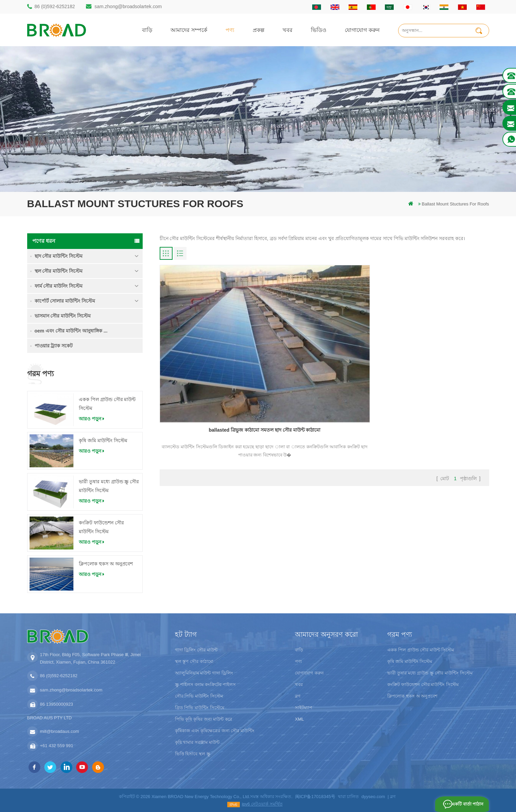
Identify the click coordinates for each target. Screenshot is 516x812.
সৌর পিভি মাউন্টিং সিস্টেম (199, 696)
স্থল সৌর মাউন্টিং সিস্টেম (59, 271)
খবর (288, 30)
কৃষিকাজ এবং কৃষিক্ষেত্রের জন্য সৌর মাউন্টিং (215, 731)
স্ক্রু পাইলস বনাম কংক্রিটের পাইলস (205, 684)
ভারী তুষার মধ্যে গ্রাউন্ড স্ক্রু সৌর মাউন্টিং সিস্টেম (109, 486)
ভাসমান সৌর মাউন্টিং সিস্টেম (63, 316)
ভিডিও (319, 30)
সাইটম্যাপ (304, 708)
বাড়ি (147, 30)
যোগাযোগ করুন (362, 30)
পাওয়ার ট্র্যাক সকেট (54, 346)
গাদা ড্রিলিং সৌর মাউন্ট (196, 650)
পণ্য (230, 30)
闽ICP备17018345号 (315, 797)
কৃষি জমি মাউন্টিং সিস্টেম (103, 440)
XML (299, 719)
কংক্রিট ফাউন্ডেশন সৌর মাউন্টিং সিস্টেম (101, 527)
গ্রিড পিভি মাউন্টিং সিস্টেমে (200, 708)
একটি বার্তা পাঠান (466, 804)
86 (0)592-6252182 (55, 6)
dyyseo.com (373, 797)
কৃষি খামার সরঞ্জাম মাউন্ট (197, 742)
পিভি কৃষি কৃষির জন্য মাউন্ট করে (203, 719)
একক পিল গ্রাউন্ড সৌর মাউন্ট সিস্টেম (107, 404)
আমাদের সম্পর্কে (189, 30)
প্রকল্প (259, 30)
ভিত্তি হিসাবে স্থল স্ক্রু (193, 754)
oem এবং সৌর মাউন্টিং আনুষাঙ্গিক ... (71, 331)
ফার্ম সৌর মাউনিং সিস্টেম (59, 286)
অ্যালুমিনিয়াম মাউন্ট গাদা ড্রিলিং (204, 673)
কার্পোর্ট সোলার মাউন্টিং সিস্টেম (65, 301)
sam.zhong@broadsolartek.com (128, 6)
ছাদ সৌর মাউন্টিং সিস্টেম (59, 256)
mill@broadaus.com (60, 731)
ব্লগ (298, 696)
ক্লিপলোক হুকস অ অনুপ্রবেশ (106, 564)
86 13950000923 (57, 704)
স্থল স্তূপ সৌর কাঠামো (194, 661)
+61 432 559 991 (57, 746)
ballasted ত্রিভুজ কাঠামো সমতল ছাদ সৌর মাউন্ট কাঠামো (212, 355)
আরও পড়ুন (92, 419)
